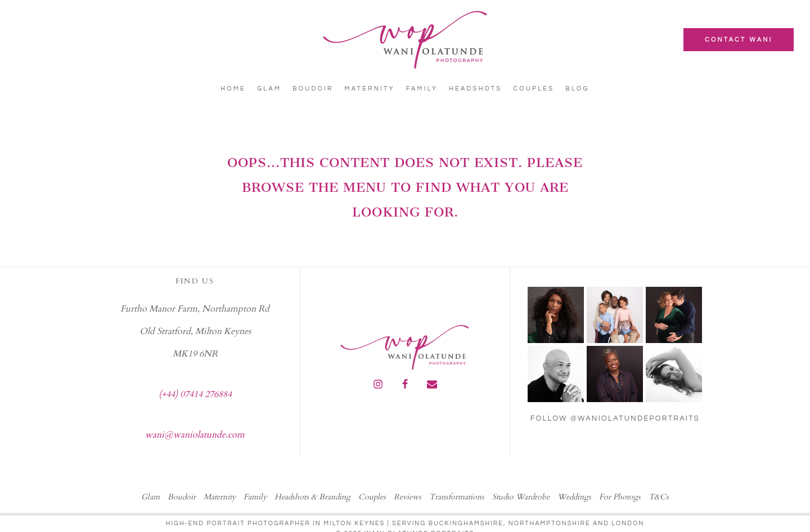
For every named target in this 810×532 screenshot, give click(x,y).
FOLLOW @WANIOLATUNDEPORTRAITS (615, 418)
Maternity (370, 89)
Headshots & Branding (312, 497)
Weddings (574, 497)
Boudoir (313, 89)
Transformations (457, 497)
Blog (577, 89)
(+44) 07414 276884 (195, 394)
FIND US (195, 281)
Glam (269, 89)
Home (233, 89)
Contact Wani (739, 40)
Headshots (475, 89)
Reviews (408, 497)
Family (422, 89)
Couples (534, 89)
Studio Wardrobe (521, 497)
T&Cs (659, 497)
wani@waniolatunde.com (195, 435)
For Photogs (620, 497)
